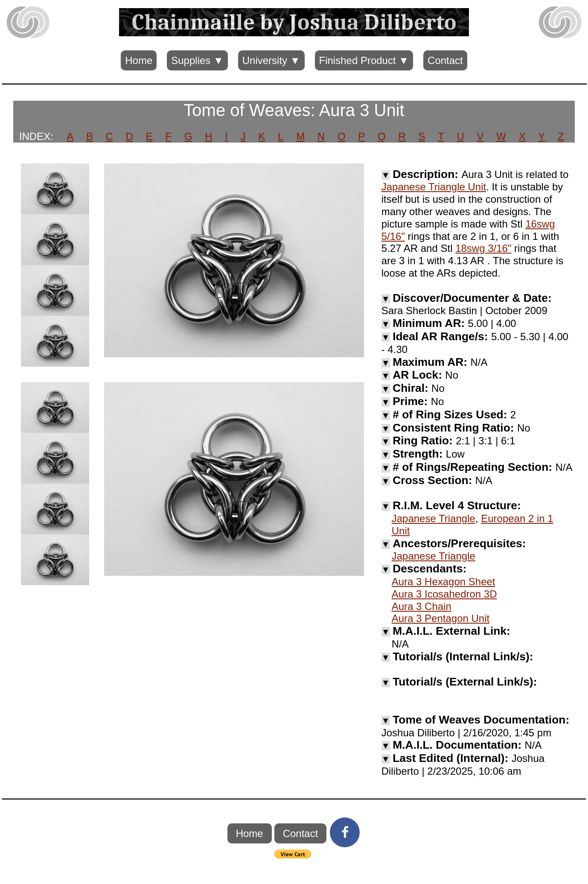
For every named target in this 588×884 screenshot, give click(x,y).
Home (139, 60)
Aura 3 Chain (422, 606)
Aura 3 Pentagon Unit (441, 618)
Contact (445, 60)
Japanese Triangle (434, 518)
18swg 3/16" (483, 248)
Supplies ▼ (197, 60)
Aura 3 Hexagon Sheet (444, 582)
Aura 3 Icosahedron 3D (444, 594)
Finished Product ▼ (364, 60)
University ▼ (271, 60)
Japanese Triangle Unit (434, 187)
